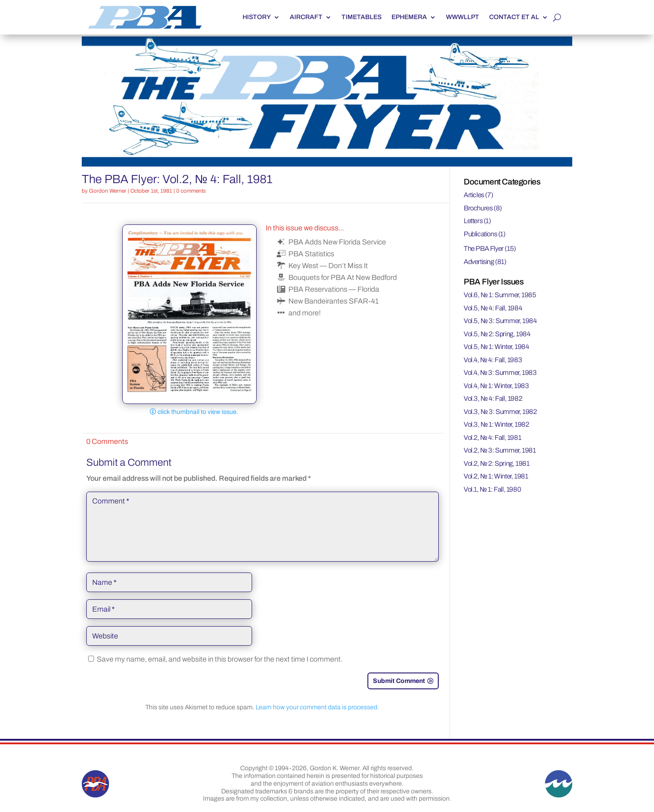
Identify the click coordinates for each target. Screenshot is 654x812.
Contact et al (514, 17)
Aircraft (306, 17)
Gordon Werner (108, 191)
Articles (474, 195)
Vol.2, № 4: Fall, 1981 (492, 438)
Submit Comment (399, 681)
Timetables (362, 17)
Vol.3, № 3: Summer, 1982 (500, 412)
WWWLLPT (463, 17)
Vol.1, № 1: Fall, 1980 (492, 489)
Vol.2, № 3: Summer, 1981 (500, 450)
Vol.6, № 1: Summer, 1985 (500, 295)
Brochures (478, 208)
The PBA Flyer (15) (490, 249)
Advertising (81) (485, 262)
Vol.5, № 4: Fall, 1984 (493, 308)
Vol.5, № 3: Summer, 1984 (500, 321)
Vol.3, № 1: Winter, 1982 (496, 424)
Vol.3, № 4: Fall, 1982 (493, 399)
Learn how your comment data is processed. (317, 707)
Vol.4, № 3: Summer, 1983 (500, 373)
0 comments (191, 191)
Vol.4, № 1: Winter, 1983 (496, 386)
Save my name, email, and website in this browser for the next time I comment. (220, 659)
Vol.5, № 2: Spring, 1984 (497, 334)
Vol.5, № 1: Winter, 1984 (496, 347)
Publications (480, 234)
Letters (473, 221)
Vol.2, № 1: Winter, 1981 (496, 476)
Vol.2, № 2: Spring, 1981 (497, 463)
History (257, 17)
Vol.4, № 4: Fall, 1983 (493, 360)
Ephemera (409, 17)
